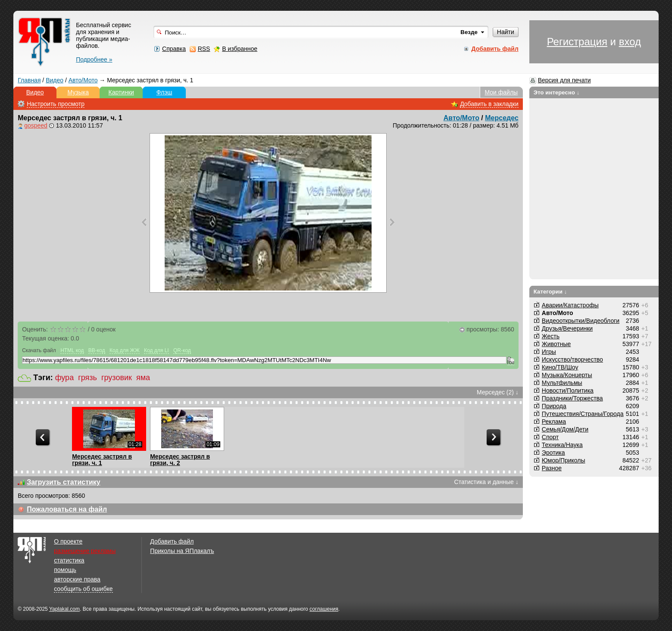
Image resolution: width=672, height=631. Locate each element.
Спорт (550, 437)
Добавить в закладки (489, 104)
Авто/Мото (83, 80)
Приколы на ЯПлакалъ (182, 551)
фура (64, 378)
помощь (65, 570)
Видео (55, 80)
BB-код (97, 350)
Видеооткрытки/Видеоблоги (581, 321)
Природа (554, 406)
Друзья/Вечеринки (567, 328)
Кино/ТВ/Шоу (560, 367)
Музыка (78, 92)
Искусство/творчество (572, 359)
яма (143, 378)
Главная (29, 80)
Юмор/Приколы (564, 460)
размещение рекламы (85, 551)
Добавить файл (172, 541)
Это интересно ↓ (557, 92)
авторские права (77, 579)
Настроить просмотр (56, 104)
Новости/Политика (568, 390)
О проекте (68, 541)
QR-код (182, 350)
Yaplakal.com (64, 609)
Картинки (121, 92)
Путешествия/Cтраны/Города (583, 414)
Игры (549, 352)
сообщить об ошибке (83, 589)
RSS (204, 49)
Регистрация (577, 42)
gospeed (36, 125)
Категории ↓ (550, 292)
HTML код (72, 350)
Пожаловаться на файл (67, 509)
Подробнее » (94, 59)
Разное (552, 468)
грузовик (117, 378)
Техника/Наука (562, 445)
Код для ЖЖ (125, 350)
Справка (174, 49)
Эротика (553, 453)
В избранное (240, 49)
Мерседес (502, 118)
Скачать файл (39, 350)
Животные (556, 344)
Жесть (551, 336)
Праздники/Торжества (572, 398)
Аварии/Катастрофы (570, 305)
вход (630, 42)
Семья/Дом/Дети (565, 429)
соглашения (324, 609)
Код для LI (156, 350)
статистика (69, 560)
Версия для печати (564, 80)
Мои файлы (501, 92)
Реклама (554, 422)
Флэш (164, 92)
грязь (88, 378)
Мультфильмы (562, 383)
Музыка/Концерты (567, 375)
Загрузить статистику (64, 482)
